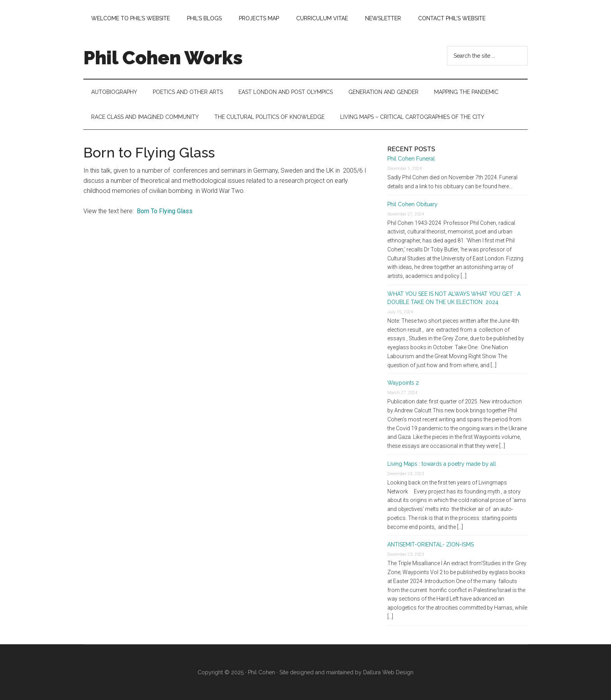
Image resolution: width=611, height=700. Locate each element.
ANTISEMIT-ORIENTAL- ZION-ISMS (431, 544)
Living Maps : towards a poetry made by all (442, 464)
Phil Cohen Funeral (411, 159)
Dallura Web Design (388, 672)
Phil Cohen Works (163, 58)
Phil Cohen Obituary (412, 204)
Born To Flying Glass (165, 211)
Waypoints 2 (403, 383)
